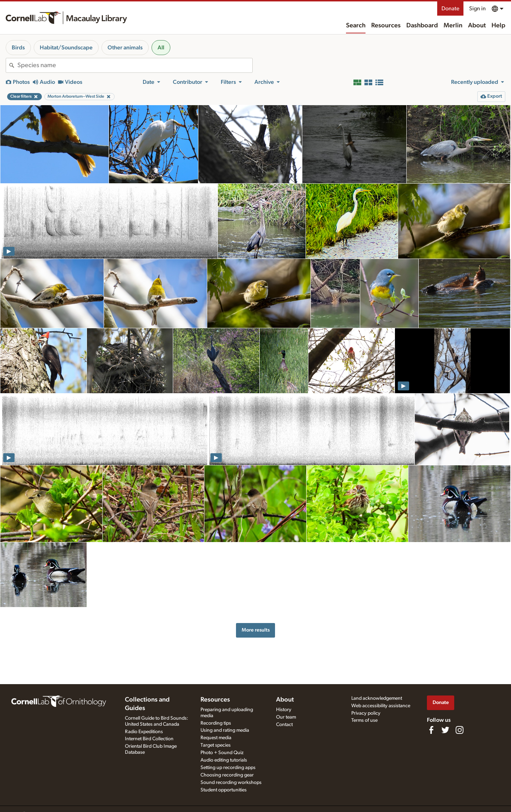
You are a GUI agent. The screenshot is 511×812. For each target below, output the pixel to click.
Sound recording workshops (231, 783)
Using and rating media (225, 730)
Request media (216, 738)
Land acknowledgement (377, 698)
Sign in (477, 9)
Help (498, 26)
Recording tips (216, 723)
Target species (216, 745)
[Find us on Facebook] (431, 730)
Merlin (453, 26)
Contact (284, 725)
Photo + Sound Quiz (222, 753)
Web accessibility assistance (381, 706)
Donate (450, 9)
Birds (18, 48)
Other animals (125, 48)
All (161, 48)
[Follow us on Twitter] (445, 730)
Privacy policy (366, 713)
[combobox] (135, 65)
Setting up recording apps (228, 768)
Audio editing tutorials (224, 760)
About (477, 26)
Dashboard (422, 26)
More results (256, 630)
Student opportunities (224, 790)
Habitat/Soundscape (66, 48)
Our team (286, 717)
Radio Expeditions (144, 732)
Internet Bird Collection (149, 739)
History (284, 710)
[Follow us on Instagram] (460, 730)
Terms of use (364, 720)
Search (356, 26)
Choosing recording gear (227, 775)
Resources (386, 26)
